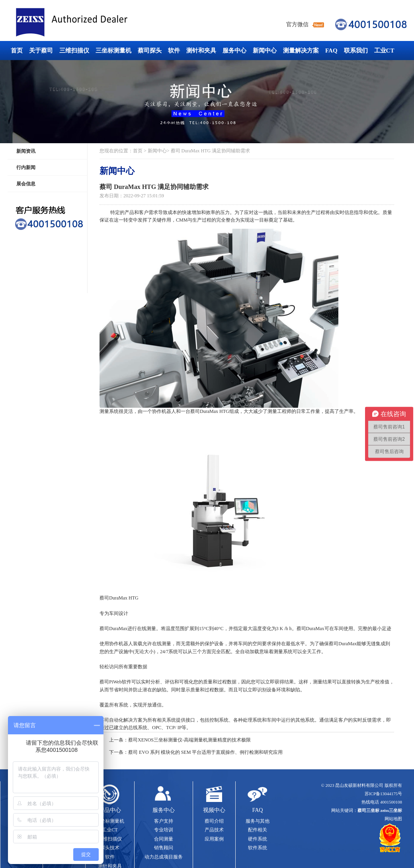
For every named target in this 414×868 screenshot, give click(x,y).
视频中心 (214, 810)
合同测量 (164, 839)
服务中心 (234, 51)
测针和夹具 (201, 51)
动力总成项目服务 (164, 857)
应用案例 (214, 839)
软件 (174, 51)
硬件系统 (258, 839)
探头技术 (110, 848)
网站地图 (393, 819)
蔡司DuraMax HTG (210, 411)
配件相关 (258, 830)
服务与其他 (258, 821)
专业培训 (164, 830)
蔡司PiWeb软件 (115, 682)
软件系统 (258, 848)
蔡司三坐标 (90, 22)
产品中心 (110, 810)
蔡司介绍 (214, 821)
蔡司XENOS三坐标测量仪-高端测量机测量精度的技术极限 (189, 740)
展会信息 (26, 184)
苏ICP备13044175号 (383, 794)
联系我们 (356, 51)
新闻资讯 (26, 151)
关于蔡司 (41, 51)
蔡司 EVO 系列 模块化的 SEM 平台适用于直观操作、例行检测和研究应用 (205, 752)
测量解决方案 (301, 51)
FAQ (331, 51)
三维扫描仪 (74, 51)
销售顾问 (164, 848)
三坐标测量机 (113, 51)
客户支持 (164, 821)
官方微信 (297, 24)
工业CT (384, 51)
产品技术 (214, 830)
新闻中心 (265, 51)
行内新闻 (26, 167)
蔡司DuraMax (113, 629)
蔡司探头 (150, 51)
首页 (17, 51)
